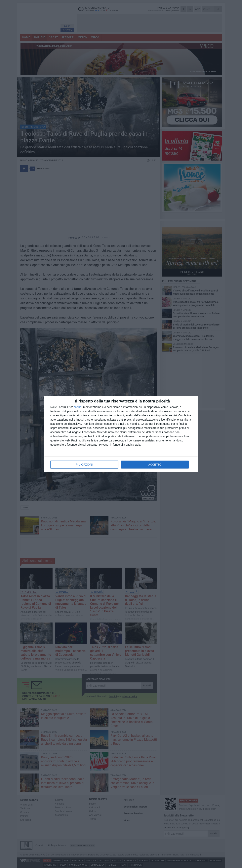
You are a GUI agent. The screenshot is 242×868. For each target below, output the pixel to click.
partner (78, 407)
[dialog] (121, 434)
